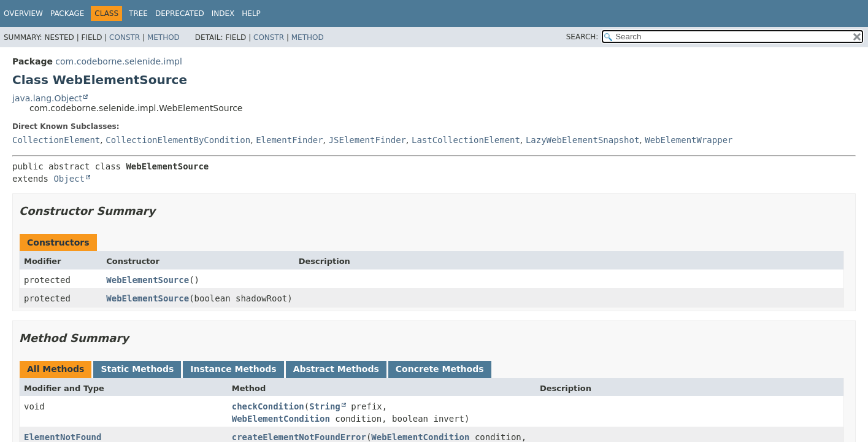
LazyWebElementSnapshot (582, 140)
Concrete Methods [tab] (440, 369)
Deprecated (180, 14)
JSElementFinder (367, 140)
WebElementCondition (281, 419)
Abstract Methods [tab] (336, 369)
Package (67, 14)
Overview (23, 14)
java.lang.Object (47, 98)
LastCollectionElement (466, 140)
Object (69, 179)
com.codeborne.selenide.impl (118, 61)
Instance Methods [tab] (233, 369)
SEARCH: (582, 37)
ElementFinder (290, 140)
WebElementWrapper (689, 140)
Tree (138, 14)
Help (251, 14)
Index (223, 14)
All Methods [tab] (56, 369)
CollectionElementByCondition (178, 140)
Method (163, 37)
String (325, 406)
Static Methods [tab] (137, 369)
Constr (125, 37)
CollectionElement (56, 140)
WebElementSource (148, 280)
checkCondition (268, 406)
